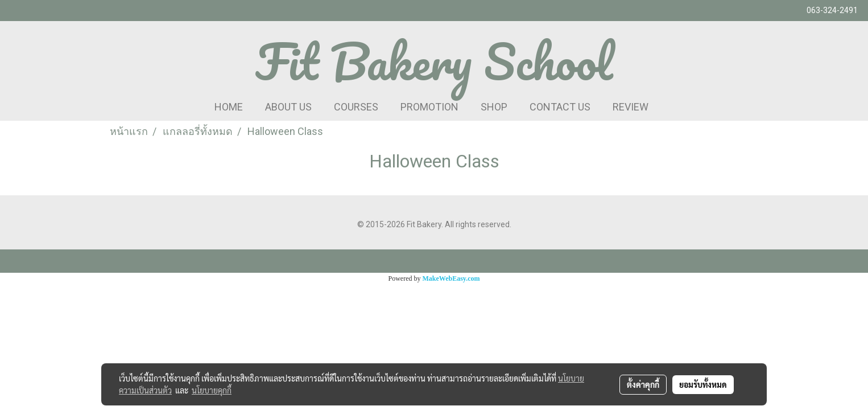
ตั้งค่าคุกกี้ (643, 384)
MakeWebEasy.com (451, 278)
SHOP (494, 107)
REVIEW (631, 107)
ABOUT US (288, 107)
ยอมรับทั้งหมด (703, 384)
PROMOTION (429, 107)
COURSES (356, 107)
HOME (229, 107)
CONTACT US (560, 107)
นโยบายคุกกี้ (212, 390)
